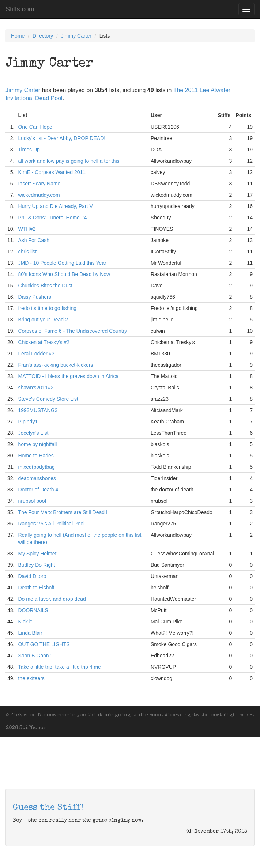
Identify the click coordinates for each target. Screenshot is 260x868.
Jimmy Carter (76, 36)
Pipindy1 (28, 422)
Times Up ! (30, 150)
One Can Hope (35, 127)
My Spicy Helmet (37, 554)
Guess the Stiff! (48, 808)
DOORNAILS (33, 610)
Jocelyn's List (33, 433)
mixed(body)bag (36, 467)
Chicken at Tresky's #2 (44, 342)
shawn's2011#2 (36, 388)
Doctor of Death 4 (38, 490)
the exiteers (31, 678)
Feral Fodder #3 (36, 354)
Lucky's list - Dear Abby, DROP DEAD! (62, 138)
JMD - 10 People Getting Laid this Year (62, 263)
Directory (43, 36)
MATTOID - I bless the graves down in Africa (68, 376)
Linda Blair (30, 633)
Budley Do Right (36, 565)
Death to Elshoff (36, 588)
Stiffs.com (20, 9)
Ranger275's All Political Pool (51, 524)
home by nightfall (37, 444)
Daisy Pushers (34, 297)
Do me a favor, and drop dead (52, 599)
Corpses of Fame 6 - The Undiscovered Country (72, 331)
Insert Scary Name (39, 184)
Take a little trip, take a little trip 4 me (59, 667)
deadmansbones (37, 478)
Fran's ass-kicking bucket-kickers (55, 365)
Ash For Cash (34, 240)
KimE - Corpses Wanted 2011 (52, 172)
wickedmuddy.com (39, 195)
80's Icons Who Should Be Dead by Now (64, 274)
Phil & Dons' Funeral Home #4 (52, 218)
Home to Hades (36, 456)
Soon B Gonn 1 (35, 656)
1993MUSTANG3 (38, 410)
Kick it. (25, 622)
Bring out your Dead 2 (43, 320)
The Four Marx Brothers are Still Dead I (63, 512)
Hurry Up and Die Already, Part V (55, 206)
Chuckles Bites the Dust (45, 286)
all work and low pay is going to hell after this (69, 161)
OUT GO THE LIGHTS (44, 644)
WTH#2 (27, 229)
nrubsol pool (32, 501)
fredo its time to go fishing (47, 308)
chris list (27, 252)
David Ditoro (32, 576)
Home (18, 36)
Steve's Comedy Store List (48, 399)
